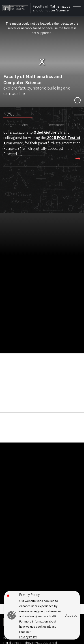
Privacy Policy (28, 637)
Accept (71, 615)
